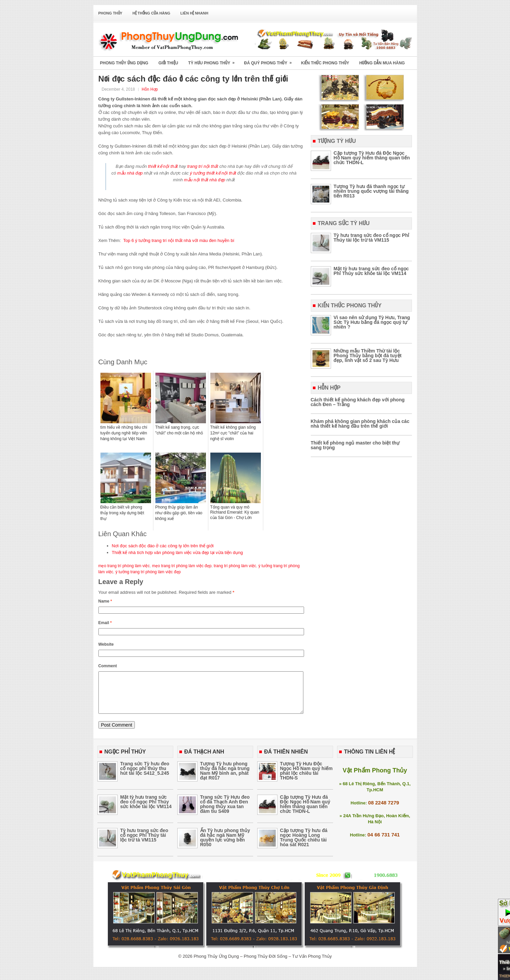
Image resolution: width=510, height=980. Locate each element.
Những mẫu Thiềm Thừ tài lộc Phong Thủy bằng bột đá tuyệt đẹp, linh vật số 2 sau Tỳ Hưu (368, 356)
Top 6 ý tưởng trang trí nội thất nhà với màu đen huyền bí (179, 240)
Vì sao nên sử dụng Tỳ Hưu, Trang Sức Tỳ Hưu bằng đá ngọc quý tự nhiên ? (372, 322)
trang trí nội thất (203, 166)
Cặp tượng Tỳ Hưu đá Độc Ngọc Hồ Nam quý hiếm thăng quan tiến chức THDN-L (372, 158)
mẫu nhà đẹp (130, 173)
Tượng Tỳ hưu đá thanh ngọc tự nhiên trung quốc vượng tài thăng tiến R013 (371, 191)
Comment (108, 666)
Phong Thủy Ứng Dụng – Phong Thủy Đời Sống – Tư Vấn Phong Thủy (263, 964)
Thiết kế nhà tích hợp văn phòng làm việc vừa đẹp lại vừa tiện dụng (177, 553)
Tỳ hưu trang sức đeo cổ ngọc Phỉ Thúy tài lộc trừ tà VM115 (372, 238)
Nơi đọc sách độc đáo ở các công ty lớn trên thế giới (163, 546)
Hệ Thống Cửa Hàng (151, 13)
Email (105, 623)
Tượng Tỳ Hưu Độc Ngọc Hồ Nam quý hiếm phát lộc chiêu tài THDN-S (306, 779)
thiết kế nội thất (163, 166)
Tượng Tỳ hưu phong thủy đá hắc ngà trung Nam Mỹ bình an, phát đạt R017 (225, 779)
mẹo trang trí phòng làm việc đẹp (182, 566)
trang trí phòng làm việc (235, 566)
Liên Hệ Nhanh (194, 13)
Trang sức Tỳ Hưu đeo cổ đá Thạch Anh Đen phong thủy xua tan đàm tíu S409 (225, 812)
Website (106, 644)
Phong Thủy (110, 13)
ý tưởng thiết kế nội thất (213, 173)
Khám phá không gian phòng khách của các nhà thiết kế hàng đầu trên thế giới (360, 424)
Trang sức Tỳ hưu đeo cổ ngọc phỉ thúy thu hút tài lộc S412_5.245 (145, 776)
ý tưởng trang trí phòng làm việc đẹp (148, 572)
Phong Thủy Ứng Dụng (124, 63)
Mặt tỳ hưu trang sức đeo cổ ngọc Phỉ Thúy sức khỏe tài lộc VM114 (371, 271)
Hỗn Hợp (150, 89)
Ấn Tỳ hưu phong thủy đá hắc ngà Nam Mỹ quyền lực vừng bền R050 (225, 846)
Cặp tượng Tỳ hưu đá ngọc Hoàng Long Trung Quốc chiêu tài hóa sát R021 (304, 846)
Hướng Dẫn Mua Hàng (382, 63)
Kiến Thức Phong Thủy (325, 63)
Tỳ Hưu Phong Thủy (214, 61)
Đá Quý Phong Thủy (270, 61)
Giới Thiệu (168, 63)
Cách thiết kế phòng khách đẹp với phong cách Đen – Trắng (358, 402)
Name (105, 601)
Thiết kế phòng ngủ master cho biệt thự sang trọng (355, 445)
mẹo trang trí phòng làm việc (124, 566)
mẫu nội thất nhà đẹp (205, 180)
